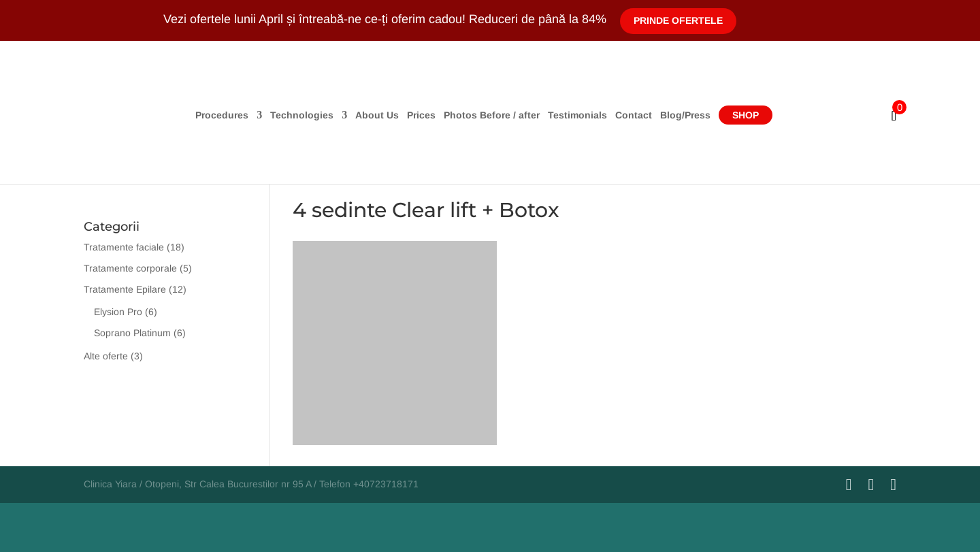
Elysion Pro (118, 312)
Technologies (302, 115)
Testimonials (577, 115)
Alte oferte (106, 356)
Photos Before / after (492, 115)
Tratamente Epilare (125, 289)
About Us (377, 115)
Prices (421, 115)
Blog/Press (685, 115)
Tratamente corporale (130, 268)
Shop (746, 115)
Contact (634, 115)
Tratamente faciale (124, 247)
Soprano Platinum (132, 333)
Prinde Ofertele (678, 20)
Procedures (222, 115)
